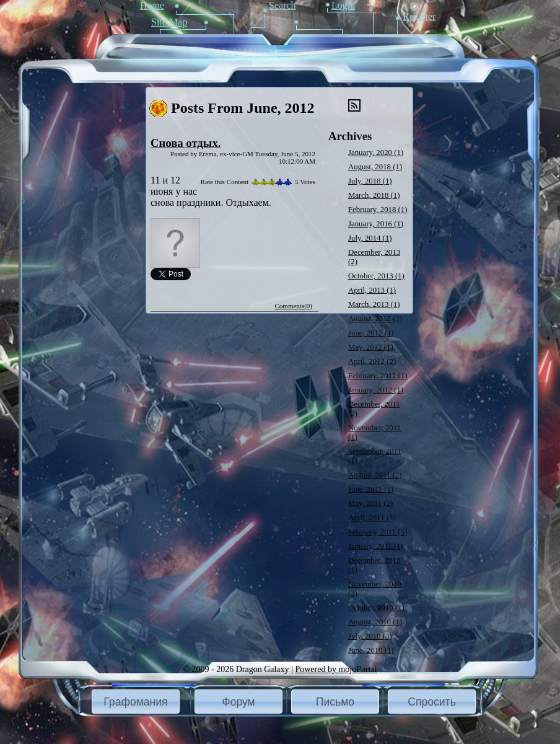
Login (343, 5)
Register (419, 16)
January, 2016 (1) (376, 224)
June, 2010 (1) (371, 650)
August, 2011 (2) (375, 475)
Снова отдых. (186, 143)
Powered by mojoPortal (336, 669)
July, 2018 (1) (370, 181)
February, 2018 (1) (378, 210)
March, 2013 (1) (374, 304)
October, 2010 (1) (376, 608)
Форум (238, 702)
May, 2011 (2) (370, 503)
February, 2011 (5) (378, 532)
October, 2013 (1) (376, 276)
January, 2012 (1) (376, 390)
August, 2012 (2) (375, 319)
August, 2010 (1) (375, 622)
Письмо (335, 702)
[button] (136, 702)
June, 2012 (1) (371, 333)
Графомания (135, 702)
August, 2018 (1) (375, 167)
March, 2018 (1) (374, 195)
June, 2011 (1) (371, 489)
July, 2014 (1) (370, 238)
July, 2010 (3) (370, 636)
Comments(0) (294, 306)
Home (152, 5)
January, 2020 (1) (376, 153)
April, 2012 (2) (372, 361)
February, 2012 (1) (378, 376)
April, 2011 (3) (372, 518)
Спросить (432, 702)
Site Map (169, 22)
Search (282, 5)
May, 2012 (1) (371, 347)
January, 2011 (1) (376, 546)
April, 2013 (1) (372, 290)
